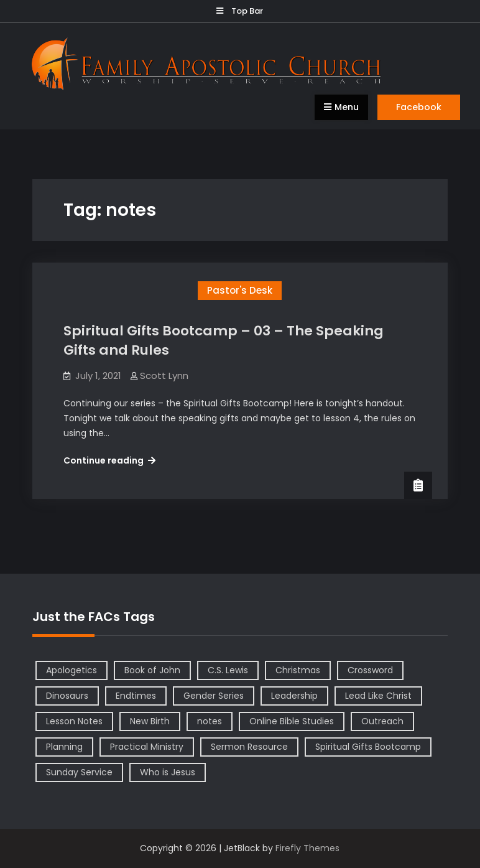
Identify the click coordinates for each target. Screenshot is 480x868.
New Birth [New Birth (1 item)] (150, 721)
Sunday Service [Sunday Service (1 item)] (79, 772)
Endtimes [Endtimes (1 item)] (136, 696)
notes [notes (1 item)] (210, 721)
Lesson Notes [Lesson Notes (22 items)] (74, 721)
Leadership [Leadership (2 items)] (294, 696)
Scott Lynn (164, 376)
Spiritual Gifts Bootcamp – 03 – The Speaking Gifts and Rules (224, 340)
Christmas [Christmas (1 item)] (298, 670)
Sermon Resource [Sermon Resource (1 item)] (249, 747)
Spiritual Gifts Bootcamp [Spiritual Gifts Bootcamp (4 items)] (368, 747)
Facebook (419, 107)
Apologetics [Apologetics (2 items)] (72, 670)
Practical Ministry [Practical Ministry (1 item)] (147, 747)
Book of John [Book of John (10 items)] (152, 670)
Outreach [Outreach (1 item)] (382, 721)
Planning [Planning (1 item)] (64, 747)
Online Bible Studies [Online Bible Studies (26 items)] (292, 721)
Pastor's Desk (240, 290)
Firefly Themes (307, 848)
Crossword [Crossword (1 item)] (370, 670)
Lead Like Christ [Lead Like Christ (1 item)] (378, 696)
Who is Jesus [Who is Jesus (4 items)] (168, 772)
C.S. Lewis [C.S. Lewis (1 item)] (228, 670)
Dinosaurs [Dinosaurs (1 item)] (67, 696)
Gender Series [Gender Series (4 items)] (214, 696)
